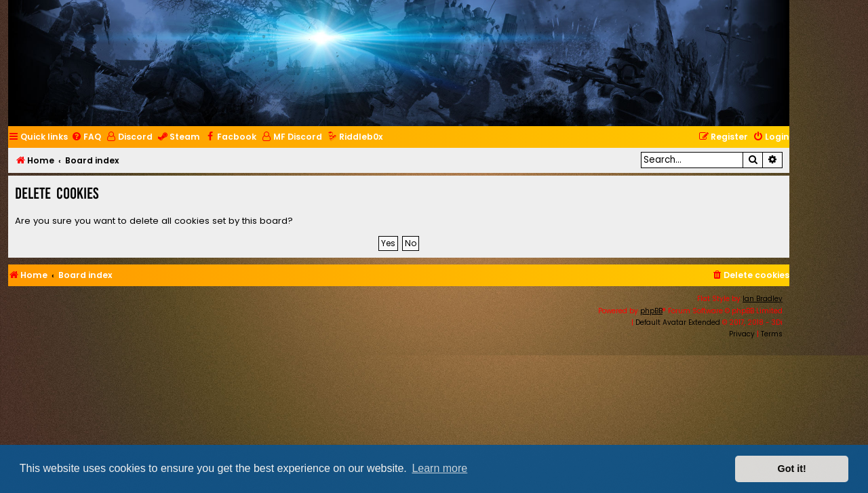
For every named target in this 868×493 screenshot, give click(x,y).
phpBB (651, 311)
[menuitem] (86, 137)
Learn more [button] (439, 468)
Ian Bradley (763, 299)
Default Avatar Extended (678, 322)
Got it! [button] (792, 469)
